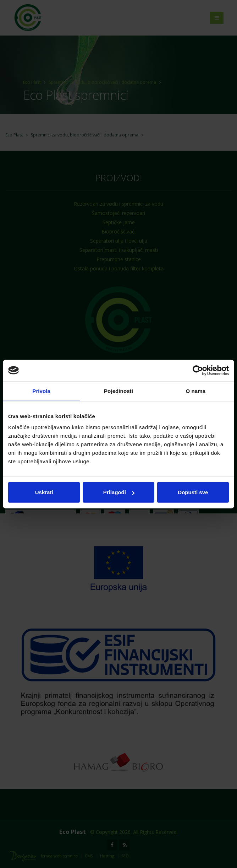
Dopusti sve (193, 492)
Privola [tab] (41, 391)
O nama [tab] (196, 391)
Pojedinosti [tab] (118, 391)
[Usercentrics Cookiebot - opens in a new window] (198, 370)
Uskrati (44, 492)
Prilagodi (119, 492)
